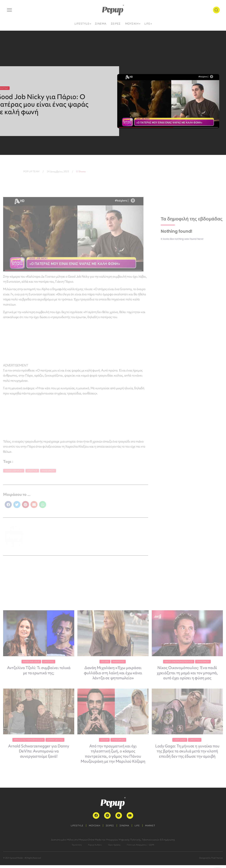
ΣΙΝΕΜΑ (125, 828)
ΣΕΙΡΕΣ (110, 828)
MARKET (153, 828)
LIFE (139, 828)
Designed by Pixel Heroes (211, 861)
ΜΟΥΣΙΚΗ (93, 828)
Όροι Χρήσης (114, 848)
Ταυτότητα (77, 848)
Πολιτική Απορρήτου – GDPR (141, 848)
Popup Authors (95, 848)
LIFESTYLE (75, 828)
